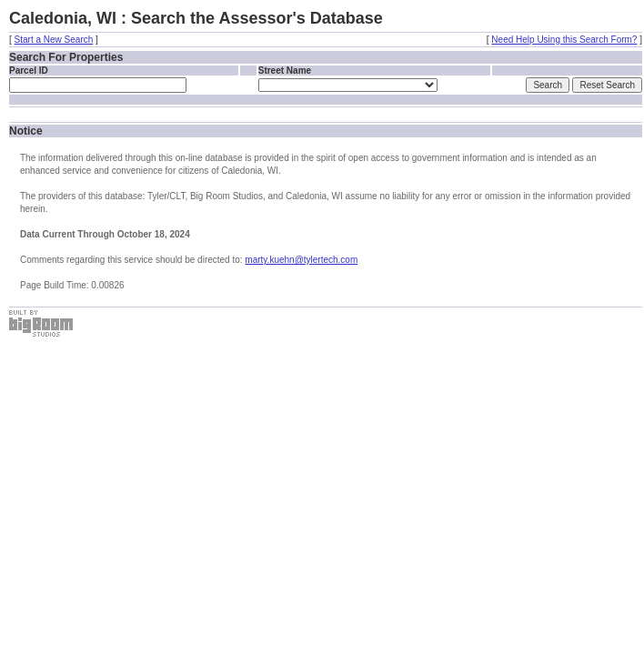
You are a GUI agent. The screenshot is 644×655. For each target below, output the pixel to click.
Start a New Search (54, 40)
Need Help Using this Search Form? (564, 40)
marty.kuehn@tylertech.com (301, 260)
